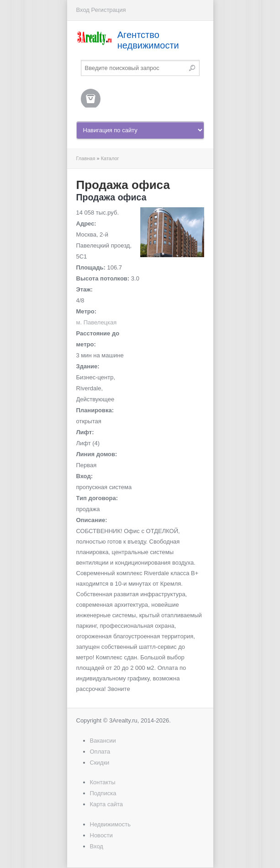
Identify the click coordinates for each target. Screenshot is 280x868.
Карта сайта (106, 804)
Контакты (103, 782)
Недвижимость (110, 824)
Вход (83, 10)
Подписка (103, 793)
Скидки (100, 763)
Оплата (100, 752)
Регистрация (109, 10)
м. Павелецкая (97, 322)
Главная (86, 158)
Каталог (110, 158)
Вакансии (103, 741)
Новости (101, 835)
